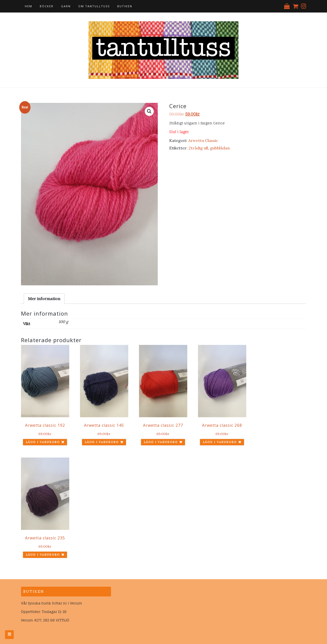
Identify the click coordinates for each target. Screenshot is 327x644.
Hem (28, 6)
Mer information (44, 299)
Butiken (125, 6)
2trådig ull (198, 148)
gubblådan (220, 148)
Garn (66, 6)
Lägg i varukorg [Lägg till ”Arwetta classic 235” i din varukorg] (43, 555)
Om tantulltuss (94, 6)
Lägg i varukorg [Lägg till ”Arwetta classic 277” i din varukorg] (161, 442)
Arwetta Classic (203, 140)
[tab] (44, 299)
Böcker (47, 6)
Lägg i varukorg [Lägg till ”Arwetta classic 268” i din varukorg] (220, 442)
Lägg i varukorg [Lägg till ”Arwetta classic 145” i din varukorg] (102, 442)
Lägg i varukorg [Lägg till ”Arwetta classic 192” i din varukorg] (43, 442)
